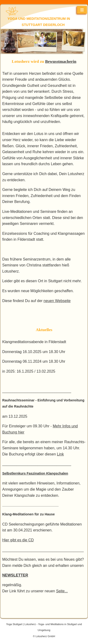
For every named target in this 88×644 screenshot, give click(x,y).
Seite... (62, 591)
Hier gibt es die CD (18, 540)
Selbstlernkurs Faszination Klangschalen (35, 473)
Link (60, 454)
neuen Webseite (57, 301)
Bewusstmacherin (61, 61)
